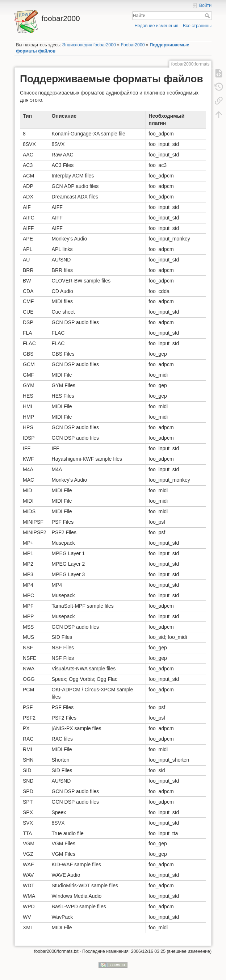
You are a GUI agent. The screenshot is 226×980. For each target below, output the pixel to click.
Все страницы (197, 26)
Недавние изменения (156, 26)
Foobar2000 (133, 45)
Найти (208, 16)
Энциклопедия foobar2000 (89, 45)
